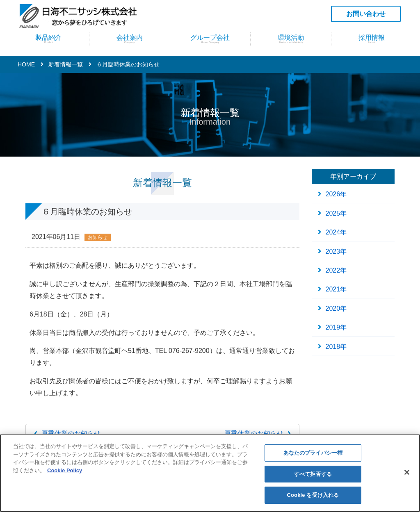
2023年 (336, 251)
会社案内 (130, 43)
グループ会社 (210, 43)
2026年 (336, 194)
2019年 (336, 327)
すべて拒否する (313, 474)
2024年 (336, 232)
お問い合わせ (366, 14)
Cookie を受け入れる (313, 495)
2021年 (336, 289)
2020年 (336, 308)
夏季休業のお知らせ (71, 433)
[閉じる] (407, 472)
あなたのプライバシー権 (313, 453)
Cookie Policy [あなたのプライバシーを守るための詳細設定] (65, 470)
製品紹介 (49, 43)
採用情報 (372, 43)
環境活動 (291, 43)
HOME (26, 64)
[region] (210, 473)
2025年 (336, 213)
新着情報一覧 (66, 64)
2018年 (336, 347)
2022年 (336, 270)
